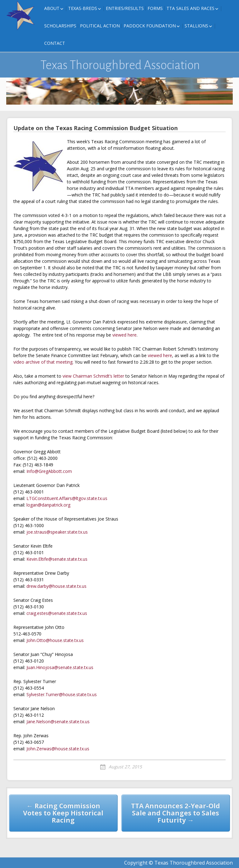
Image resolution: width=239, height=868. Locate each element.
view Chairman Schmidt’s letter (93, 376)
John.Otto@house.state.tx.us (55, 640)
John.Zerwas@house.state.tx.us (58, 749)
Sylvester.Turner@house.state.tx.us (62, 694)
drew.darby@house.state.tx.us (56, 586)
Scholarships (60, 26)
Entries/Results (125, 8)
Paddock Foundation (150, 26)
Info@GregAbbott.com (49, 471)
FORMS (155, 8)
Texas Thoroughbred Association (120, 65)
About (52, 8)
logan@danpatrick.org (48, 505)
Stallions (196, 26)
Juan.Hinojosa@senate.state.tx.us (60, 667)
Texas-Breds (83, 8)
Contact (55, 43)
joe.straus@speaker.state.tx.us (57, 532)
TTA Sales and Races (190, 8)
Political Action (100, 26)
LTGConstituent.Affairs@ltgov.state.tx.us (67, 498)
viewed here (124, 335)
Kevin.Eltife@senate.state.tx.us (57, 559)
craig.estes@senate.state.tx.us (57, 613)
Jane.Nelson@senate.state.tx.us (58, 722)
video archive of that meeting (43, 362)
